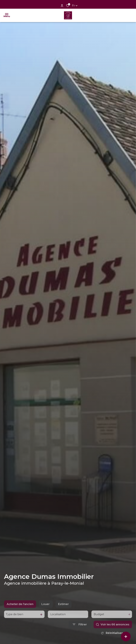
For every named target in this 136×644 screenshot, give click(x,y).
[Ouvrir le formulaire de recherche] (80, 633)
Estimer (63, 613)
